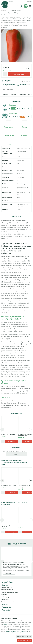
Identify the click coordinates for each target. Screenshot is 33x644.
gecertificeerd (25, 81)
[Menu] (30, 6)
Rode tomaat (4, 10)
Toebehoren (22, 94)
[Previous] (2, 429)
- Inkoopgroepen (6, 597)
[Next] (31, 94)
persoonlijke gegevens (12, 631)
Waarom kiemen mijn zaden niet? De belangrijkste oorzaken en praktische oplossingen (14, 563)
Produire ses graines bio (8, 434)
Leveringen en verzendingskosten (10, 602)
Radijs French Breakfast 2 (9, 485)
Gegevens (6, 94)
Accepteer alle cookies (24, 641)
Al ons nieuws (21, 544)
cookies (5, 624)
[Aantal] (5, 74)
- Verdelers (4, 594)
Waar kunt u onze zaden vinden (10, 592)
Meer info (14, 94)
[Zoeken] (18, 6)
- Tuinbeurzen (5, 599)
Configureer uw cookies (24, 637)
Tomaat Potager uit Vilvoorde (7, 526)
